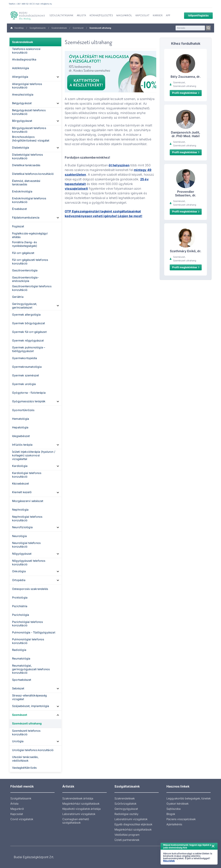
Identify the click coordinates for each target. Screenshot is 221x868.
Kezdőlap (17, 28)
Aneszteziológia (23, 94)
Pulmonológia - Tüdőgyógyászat (34, 632)
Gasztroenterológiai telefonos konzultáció (32, 288)
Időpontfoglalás (196, 15)
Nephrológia (20, 510)
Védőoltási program (127, 835)
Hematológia (21, 419)
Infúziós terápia (22, 445)
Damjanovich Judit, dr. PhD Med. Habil (186, 134)
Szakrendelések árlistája (78, 798)
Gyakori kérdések (177, 804)
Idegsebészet (21, 436)
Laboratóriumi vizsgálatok (79, 814)
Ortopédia (19, 580)
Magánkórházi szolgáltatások (81, 804)
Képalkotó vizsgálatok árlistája (81, 809)
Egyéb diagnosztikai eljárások (133, 824)
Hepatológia (20, 427)
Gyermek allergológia (26, 315)
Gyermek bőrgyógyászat (28, 323)
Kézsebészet (20, 483)
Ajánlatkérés (174, 824)
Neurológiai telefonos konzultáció (26, 545)
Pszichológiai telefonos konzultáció (28, 624)
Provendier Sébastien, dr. (186, 193)
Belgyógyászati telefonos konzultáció (29, 112)
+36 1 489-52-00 (24, 4)
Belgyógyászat (22, 103)
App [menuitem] (168, 16)
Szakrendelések (59, 28)
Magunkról (17, 809)
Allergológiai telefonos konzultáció (27, 86)
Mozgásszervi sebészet (28, 501)
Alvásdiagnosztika (24, 59)
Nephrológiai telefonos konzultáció (27, 518)
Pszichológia (21, 615)
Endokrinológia (22, 191)
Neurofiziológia (22, 527)
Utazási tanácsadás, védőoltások (25, 759)
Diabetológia (21, 148)
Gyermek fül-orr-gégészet (29, 332)
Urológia (18, 741)
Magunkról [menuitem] (124, 16)
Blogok (171, 814)
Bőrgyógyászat (22, 121)
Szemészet (78, 28)
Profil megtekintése (186, 93)
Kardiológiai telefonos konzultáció (27, 475)
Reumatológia (21, 658)
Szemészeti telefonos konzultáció (26, 732)
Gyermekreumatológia (27, 367)
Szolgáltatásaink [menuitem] (61, 16)
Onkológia (19, 571)
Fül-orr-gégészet (23, 253)
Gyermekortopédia (25, 358)
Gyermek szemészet (25, 375)
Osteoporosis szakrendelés (30, 589)
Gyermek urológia (24, 384)
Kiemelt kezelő (22, 492)
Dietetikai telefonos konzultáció (33, 174)
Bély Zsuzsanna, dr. (186, 77)
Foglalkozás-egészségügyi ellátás (30, 235)
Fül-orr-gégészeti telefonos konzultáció (30, 262)
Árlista (14, 804)
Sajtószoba (174, 809)
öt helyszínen (119, 165)
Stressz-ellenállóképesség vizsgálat (29, 697)
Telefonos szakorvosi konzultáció (26, 51)
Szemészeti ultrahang (27, 723)
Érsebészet (19, 209)
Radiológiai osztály (126, 814)
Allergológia (20, 77)
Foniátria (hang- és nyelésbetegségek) (25, 244)
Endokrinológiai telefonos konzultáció (29, 200)
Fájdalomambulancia (26, 217)
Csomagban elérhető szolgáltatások (76, 821)
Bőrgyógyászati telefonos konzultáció (29, 130)
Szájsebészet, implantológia (31, 706)
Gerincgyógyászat (126, 809)
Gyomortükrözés (23, 410)
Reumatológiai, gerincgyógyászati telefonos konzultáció (31, 669)
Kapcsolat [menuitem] (142, 16)
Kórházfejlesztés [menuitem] (101, 16)
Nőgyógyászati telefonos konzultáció (29, 563)
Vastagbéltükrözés (24, 768)
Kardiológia (20, 466)
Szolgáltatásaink (38, 28)
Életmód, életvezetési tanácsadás (26, 183)
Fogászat (18, 226)
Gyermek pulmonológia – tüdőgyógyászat (29, 349)
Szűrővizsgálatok (125, 804)
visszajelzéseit (76, 189)
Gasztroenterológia (25, 270)
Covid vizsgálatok (22, 819)
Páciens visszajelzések (181, 819)
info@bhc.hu (46, 4)
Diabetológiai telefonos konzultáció (28, 156)
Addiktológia (21, 68)
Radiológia (19, 650)
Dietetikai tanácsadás (26, 165)
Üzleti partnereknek (127, 840)
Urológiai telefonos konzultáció (33, 750)
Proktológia (20, 597)
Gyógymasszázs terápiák (29, 401)
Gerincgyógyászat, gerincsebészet (25, 306)
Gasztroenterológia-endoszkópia (25, 279)
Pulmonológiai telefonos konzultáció (28, 641)
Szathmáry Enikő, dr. (186, 251)
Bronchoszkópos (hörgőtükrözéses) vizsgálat (31, 139)
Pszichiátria (20, 606)
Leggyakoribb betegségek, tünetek (189, 798)
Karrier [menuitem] (158, 16)
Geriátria (18, 297)
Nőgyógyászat (22, 554)
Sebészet (18, 688)
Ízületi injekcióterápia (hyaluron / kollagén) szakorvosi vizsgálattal (34, 455)
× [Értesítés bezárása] (213, 846)
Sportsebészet (22, 680)
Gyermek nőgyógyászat (28, 340)
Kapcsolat (17, 814)
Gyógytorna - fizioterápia (29, 393)
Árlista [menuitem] (81, 16)
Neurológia (19, 536)
